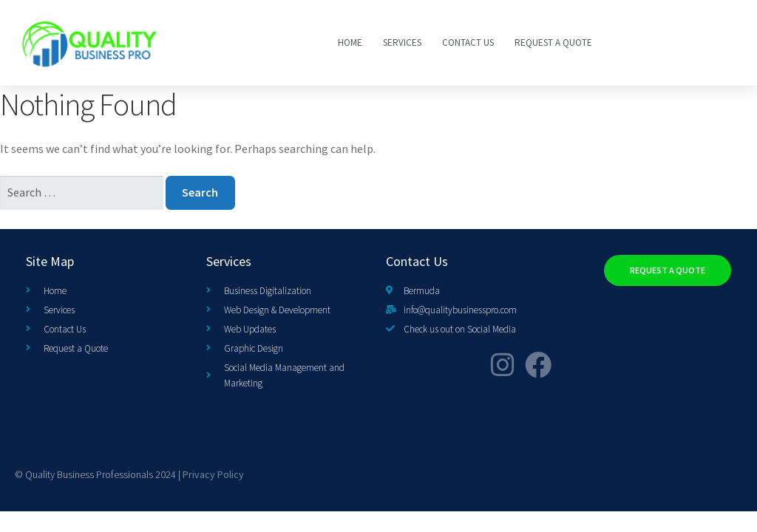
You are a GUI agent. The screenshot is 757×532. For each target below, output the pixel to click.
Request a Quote (553, 42)
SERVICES (402, 42)
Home (350, 42)
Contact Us (468, 42)
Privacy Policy (213, 474)
